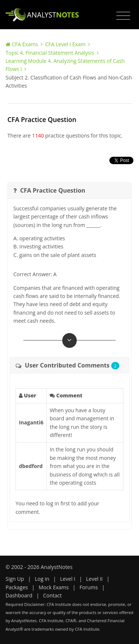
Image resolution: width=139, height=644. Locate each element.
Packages (17, 587)
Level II (94, 579)
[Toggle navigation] (123, 16)
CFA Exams (25, 44)
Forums (89, 587)
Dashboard (19, 595)
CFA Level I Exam (65, 44)
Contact (52, 595)
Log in (42, 579)
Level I (68, 579)
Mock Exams (54, 587)
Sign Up (15, 579)
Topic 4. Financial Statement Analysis (50, 53)
